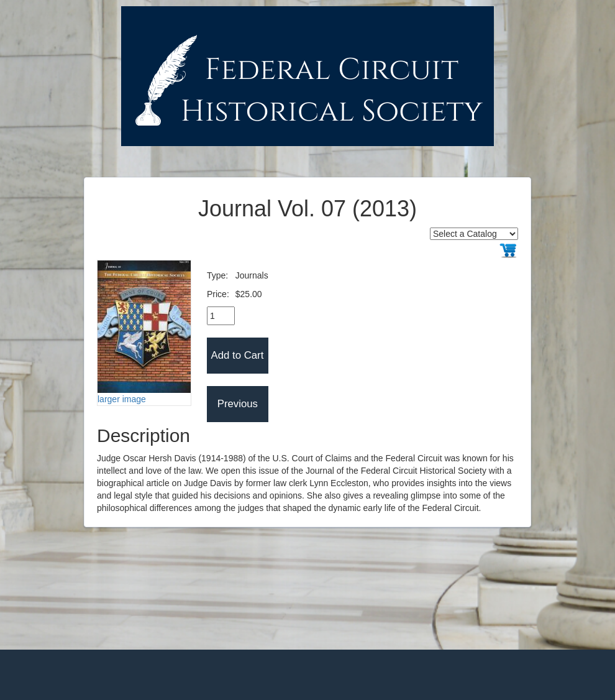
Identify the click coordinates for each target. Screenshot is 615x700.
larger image (122, 399)
